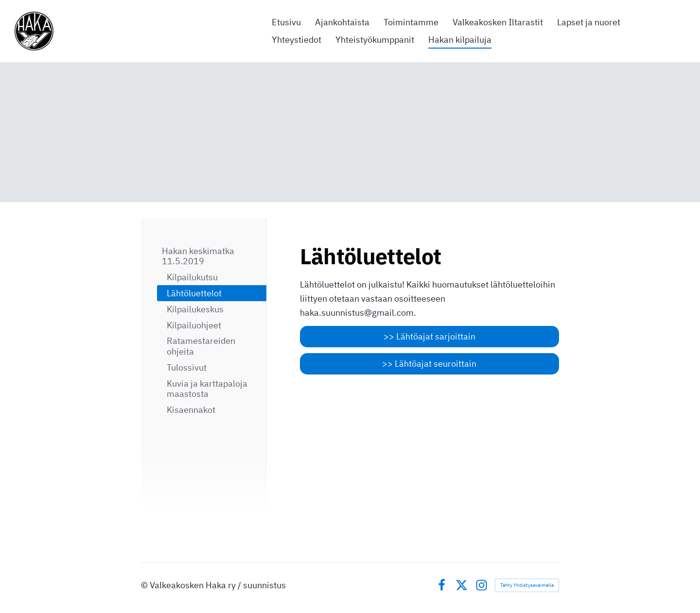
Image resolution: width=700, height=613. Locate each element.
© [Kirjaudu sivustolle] (145, 585)
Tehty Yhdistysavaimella (527, 585)
